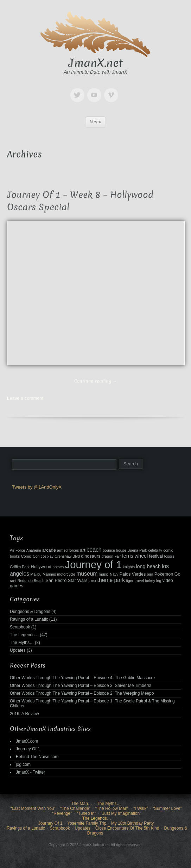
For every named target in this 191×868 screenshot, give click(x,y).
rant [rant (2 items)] (13, 581)
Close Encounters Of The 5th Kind (127, 828)
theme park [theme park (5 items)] (111, 580)
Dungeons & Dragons (30, 612)
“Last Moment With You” (33, 808)
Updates (18, 650)
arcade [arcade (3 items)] (49, 550)
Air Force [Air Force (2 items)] (17, 550)
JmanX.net (96, 63)
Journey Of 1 (28, 749)
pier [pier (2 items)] (150, 574)
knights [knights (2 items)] (129, 567)
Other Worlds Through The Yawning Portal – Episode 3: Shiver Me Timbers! (81, 686)
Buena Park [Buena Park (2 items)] (137, 550)
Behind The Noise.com (37, 757)
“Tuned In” (86, 813)
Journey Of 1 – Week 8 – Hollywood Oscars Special (80, 201)
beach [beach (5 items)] (94, 550)
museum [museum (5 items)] (87, 574)
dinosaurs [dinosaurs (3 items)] (91, 556)
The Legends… (24, 635)
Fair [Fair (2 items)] (117, 556)
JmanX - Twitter (30, 772)
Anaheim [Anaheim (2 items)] (34, 550)
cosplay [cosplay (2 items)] (47, 556)
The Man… (81, 804)
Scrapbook (20, 627)
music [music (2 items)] (104, 574)
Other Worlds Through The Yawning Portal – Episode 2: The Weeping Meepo (82, 693)
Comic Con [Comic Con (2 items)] (30, 556)
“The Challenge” (75, 808)
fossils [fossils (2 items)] (169, 556)
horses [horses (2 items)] (58, 567)
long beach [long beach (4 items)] (148, 566)
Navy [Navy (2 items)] (114, 574)
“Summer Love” (167, 808)
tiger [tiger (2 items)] (130, 581)
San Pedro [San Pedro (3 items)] (56, 581)
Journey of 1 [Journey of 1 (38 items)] (93, 565)
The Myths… (22, 643)
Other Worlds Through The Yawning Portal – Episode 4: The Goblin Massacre (82, 678)
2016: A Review (24, 714)
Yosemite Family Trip (87, 823)
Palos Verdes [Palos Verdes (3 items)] (133, 574)
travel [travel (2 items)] (139, 581)
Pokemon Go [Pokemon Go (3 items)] (167, 574)
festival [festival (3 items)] (156, 556)
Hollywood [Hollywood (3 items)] (41, 567)
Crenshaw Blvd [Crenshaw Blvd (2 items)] (67, 556)
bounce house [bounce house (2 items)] (114, 550)
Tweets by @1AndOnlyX (37, 487)
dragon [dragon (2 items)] (107, 556)
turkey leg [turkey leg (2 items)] (153, 581)
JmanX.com (27, 741)
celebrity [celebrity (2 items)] (155, 550)
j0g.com (23, 764)
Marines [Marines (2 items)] (49, 574)
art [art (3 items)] (83, 550)
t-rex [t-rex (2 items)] (92, 581)
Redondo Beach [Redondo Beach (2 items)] (31, 581)
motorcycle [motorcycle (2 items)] (66, 574)
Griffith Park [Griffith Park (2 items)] (20, 567)
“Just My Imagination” (121, 813)
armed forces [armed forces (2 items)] (68, 550)
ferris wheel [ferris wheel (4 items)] (135, 556)
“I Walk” (141, 808)
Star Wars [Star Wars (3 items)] (78, 581)
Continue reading (95, 381)
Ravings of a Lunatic (29, 619)
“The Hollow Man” (112, 808)
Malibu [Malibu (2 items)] (36, 574)
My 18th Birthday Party (132, 823)
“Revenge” (62, 813)
